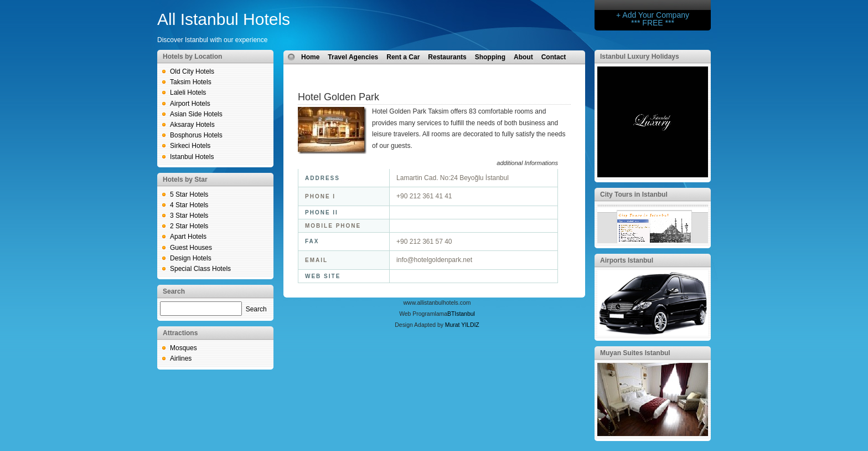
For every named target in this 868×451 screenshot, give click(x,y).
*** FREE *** (653, 23)
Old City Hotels (192, 71)
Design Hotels (191, 258)
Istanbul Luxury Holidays (640, 57)
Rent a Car (403, 57)
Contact (554, 57)
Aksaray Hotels (192, 125)
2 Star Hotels (189, 226)
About (523, 57)
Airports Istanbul (627, 260)
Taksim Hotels (191, 82)
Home (310, 57)
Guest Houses (191, 248)
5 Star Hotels (189, 194)
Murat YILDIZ (462, 325)
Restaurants (447, 57)
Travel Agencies (353, 57)
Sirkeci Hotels (190, 146)
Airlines (181, 358)
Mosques (184, 348)
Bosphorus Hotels (196, 135)
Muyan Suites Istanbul (635, 353)
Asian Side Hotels (196, 114)
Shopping (490, 57)
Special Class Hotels (200, 269)
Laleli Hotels (188, 93)
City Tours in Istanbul (634, 194)
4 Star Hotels (189, 205)
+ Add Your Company (653, 15)
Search (256, 309)
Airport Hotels (190, 104)
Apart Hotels (188, 237)
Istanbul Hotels (192, 157)
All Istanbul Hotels (224, 19)
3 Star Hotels (189, 216)
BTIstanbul (461, 314)
